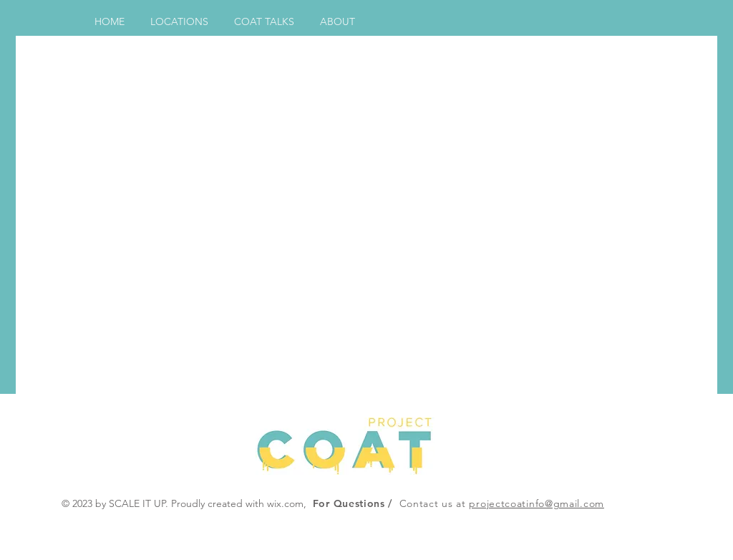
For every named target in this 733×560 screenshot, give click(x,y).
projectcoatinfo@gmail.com (537, 503)
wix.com (285, 503)
